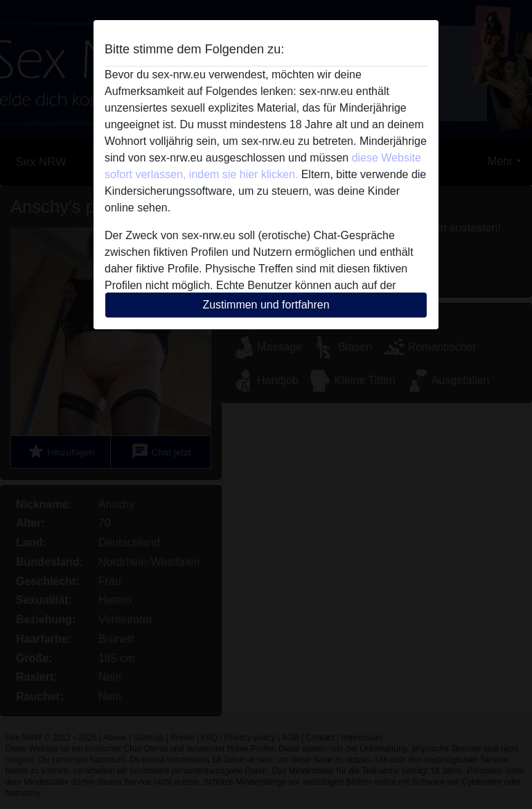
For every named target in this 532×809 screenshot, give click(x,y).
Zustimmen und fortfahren (266, 305)
